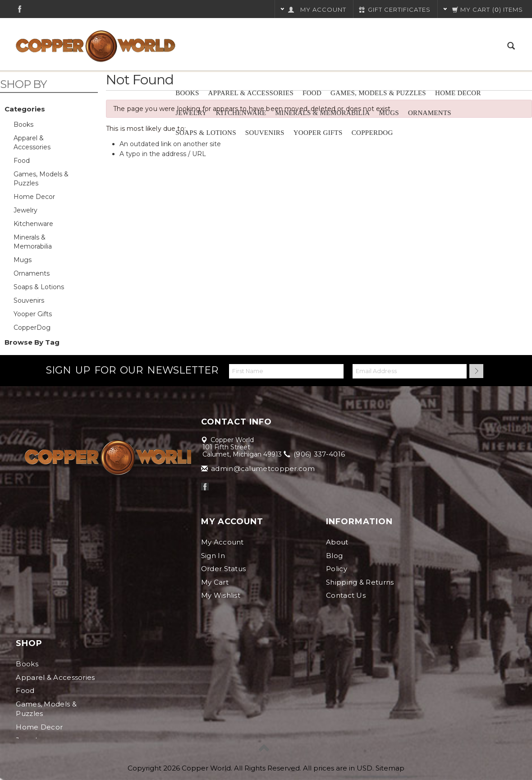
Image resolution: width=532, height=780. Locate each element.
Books (187, 93)
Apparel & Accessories (251, 93)
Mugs (389, 113)
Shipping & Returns (360, 582)
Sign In (213, 556)
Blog (334, 556)
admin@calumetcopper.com (259, 468)
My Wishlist (221, 595)
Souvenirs (265, 133)
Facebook (20, 9)
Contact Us (346, 595)
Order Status (224, 569)
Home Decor (458, 93)
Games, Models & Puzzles (378, 93)
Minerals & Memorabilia (322, 113)
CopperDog (372, 133)
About (337, 542)
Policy (337, 569)
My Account (222, 542)
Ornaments (430, 113)
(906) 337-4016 (315, 454)
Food (312, 93)
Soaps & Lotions (206, 133)
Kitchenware (241, 113)
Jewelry (191, 113)
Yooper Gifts (318, 133)
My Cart (215, 582)
